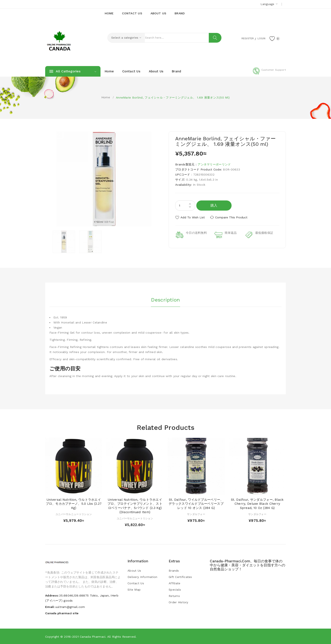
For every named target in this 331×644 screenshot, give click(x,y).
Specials (175, 590)
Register (244, 38)
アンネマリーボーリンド (214, 164)
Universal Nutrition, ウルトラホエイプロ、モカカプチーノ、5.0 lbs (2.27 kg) (74, 504)
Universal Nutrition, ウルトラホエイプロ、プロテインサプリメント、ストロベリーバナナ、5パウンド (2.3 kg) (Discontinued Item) (135, 506)
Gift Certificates (180, 577)
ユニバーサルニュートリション (74, 514)
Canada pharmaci (93, 637)
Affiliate (175, 583)
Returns (174, 596)
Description (165, 299)
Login (260, 38)
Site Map (134, 590)
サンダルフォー (196, 514)
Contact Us (136, 583)
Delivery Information (142, 577)
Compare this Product (232, 217)
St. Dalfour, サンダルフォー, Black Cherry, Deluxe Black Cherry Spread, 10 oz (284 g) (257, 504)
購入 (214, 205)
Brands (174, 571)
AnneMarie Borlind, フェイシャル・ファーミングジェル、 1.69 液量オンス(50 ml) (173, 97)
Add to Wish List (193, 217)
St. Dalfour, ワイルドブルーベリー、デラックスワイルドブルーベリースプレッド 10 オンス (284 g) (196, 504)
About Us (134, 571)
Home (106, 97)
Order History (178, 602)
